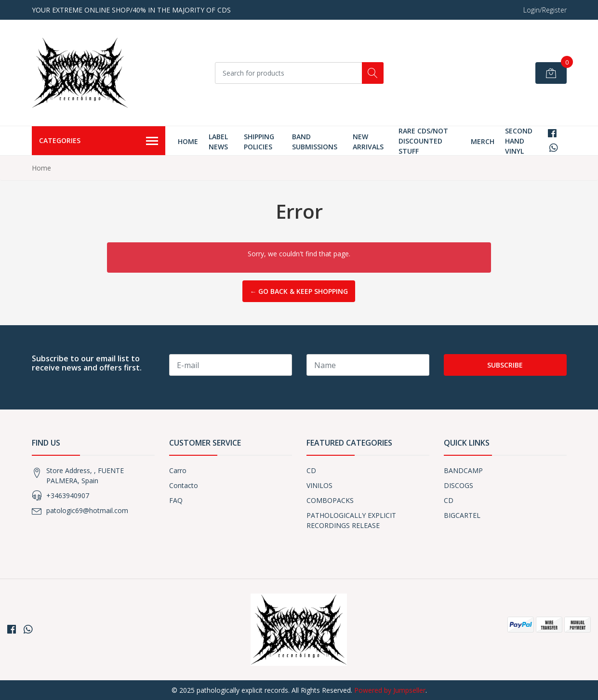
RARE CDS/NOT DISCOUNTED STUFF (423, 141)
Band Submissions (315, 142)
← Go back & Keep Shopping (299, 291)
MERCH (483, 141)
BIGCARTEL (462, 515)
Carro (178, 470)
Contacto (184, 485)
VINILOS (319, 485)
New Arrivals (368, 142)
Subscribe (505, 365)
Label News (218, 142)
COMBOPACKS (330, 500)
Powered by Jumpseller (390, 690)
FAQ (176, 500)
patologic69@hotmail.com (87, 510)
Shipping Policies (259, 142)
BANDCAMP (463, 470)
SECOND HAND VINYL (519, 141)
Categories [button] (99, 141)
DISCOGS (458, 485)
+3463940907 (68, 495)
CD (311, 470)
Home (188, 141)
